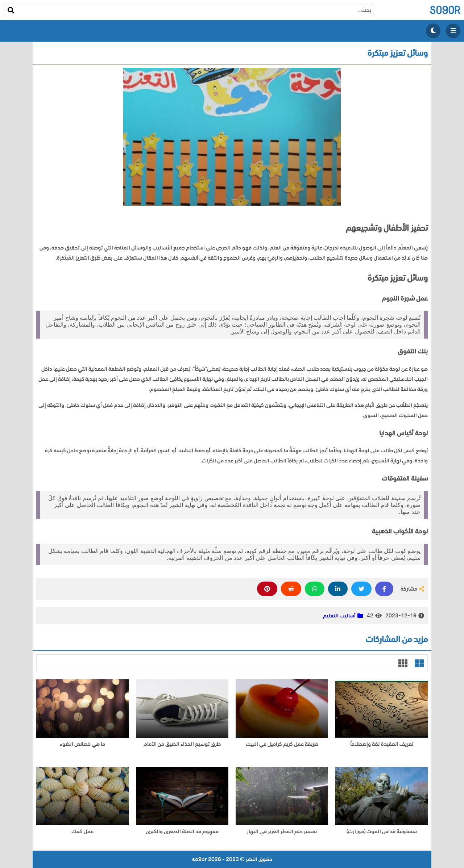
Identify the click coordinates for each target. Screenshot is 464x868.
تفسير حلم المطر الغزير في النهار (282, 832)
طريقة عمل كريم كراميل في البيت (282, 744)
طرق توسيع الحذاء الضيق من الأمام (182, 744)
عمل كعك (82, 832)
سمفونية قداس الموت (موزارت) (382, 832)
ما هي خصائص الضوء (82, 744)
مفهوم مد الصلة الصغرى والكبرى (182, 832)
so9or (445, 10)
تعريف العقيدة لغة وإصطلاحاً (382, 744)
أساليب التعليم (339, 616)
